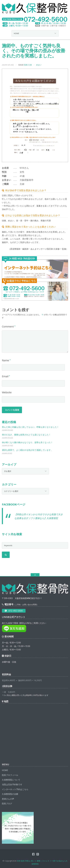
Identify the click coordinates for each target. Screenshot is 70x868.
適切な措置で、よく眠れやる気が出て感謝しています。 (27, 450)
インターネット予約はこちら (15, 789)
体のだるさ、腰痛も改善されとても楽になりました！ (26, 435)
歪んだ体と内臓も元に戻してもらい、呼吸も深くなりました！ (30, 427)
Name (5, 360)
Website (7, 392)
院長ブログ (7, 804)
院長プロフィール (10, 775)
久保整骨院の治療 (10, 794)
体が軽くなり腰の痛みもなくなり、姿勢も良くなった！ (27, 442)
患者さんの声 (8, 799)
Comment (8, 327)
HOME (5, 770)
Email (5, 376)
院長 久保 (28, 65)
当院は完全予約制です (12, 784)
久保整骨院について (11, 780)
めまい (39, 65)
